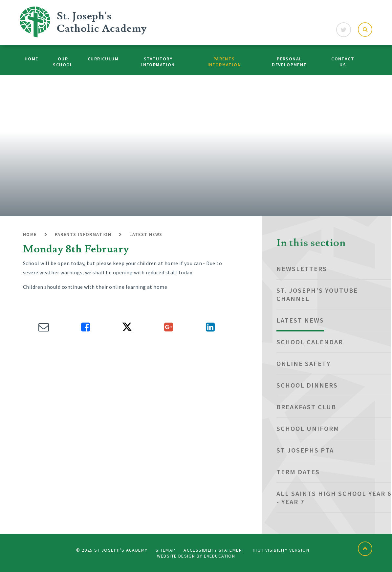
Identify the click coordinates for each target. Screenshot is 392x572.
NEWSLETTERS (302, 269)
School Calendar (310, 342)
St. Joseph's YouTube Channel (317, 294)
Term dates (298, 472)
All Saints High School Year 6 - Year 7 (334, 498)
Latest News (146, 234)
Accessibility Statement (214, 550)
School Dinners (307, 385)
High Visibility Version (281, 550)
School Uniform (308, 428)
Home (30, 234)
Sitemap (166, 550)
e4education (219, 556)
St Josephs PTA (305, 450)
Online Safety (304, 363)
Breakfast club (306, 407)
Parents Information (83, 234)
